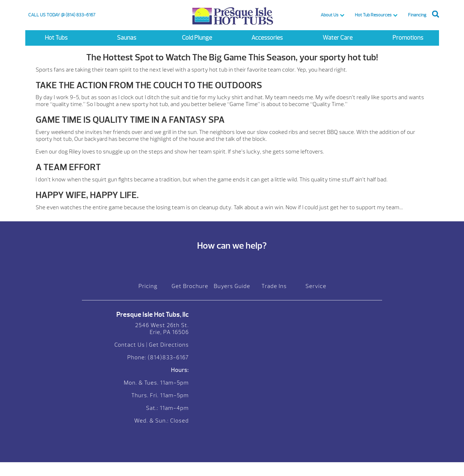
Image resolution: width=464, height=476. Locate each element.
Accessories (267, 38)
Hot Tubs (56, 38)
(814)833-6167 (167, 357)
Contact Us (130, 345)
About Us (330, 15)
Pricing (148, 286)
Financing (417, 15)
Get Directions (169, 345)
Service (316, 286)
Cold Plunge (197, 38)
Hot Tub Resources (373, 15)
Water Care (338, 38)
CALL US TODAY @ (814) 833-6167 (62, 15)
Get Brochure (190, 286)
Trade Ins (274, 286)
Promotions (408, 38)
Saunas (127, 38)
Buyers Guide (232, 286)
